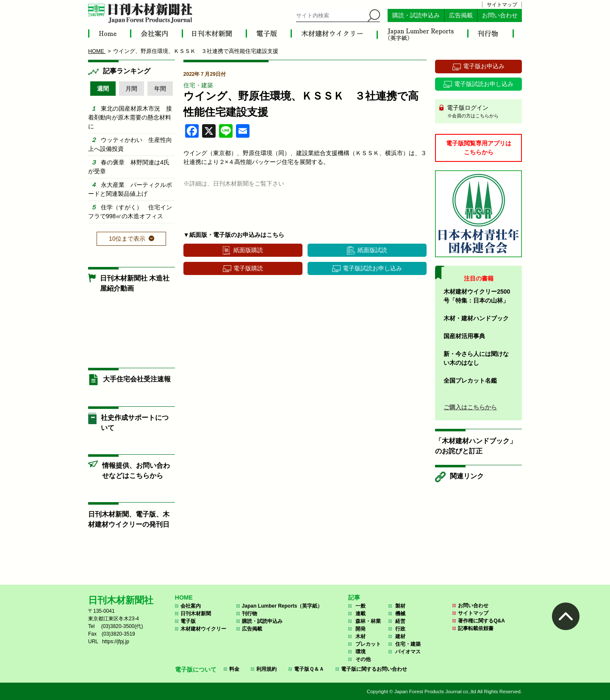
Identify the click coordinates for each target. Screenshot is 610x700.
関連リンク (467, 476)
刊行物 (250, 614)
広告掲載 (461, 15)
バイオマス (408, 652)
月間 (131, 89)
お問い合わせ (500, 15)
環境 (360, 652)
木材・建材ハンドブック (476, 318)
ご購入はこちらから (470, 407)
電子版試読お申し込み (372, 268)
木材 (360, 636)
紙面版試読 (372, 250)
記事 (354, 597)
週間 (103, 89)
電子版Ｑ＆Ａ (309, 669)
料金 (234, 669)
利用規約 (266, 669)
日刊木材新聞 (196, 614)
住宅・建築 (198, 85)
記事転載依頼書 (476, 628)
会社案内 (191, 606)
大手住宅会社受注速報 (137, 379)
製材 (400, 606)
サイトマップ (502, 5)
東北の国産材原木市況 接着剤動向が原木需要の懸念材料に (130, 117)
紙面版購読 (248, 250)
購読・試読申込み (416, 15)
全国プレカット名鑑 (470, 381)
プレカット (368, 644)
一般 (360, 606)
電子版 (188, 621)
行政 (400, 629)
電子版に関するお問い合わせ (374, 669)
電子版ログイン (481, 112)
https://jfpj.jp (116, 642)
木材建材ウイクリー (203, 629)
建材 (400, 636)
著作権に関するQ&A (481, 621)
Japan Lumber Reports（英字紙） (282, 606)
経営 (400, 621)
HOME (184, 597)
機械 (400, 614)
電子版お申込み (484, 66)
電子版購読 (248, 268)
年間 (160, 89)
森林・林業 (368, 621)
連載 (360, 614)
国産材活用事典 (464, 336)
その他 (363, 659)
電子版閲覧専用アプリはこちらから (479, 148)
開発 (360, 629)
